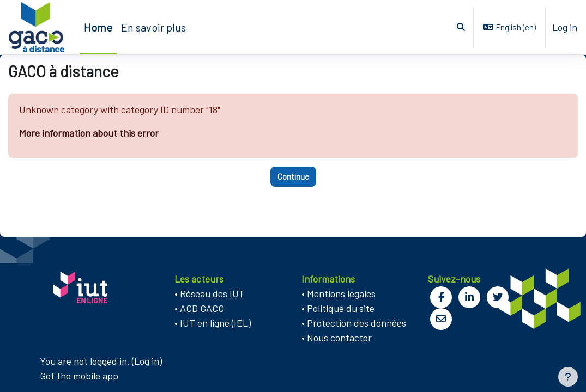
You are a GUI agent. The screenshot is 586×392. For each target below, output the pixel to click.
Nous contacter (339, 338)
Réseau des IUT (212, 293)
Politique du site (341, 308)
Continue (293, 176)
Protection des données (357, 323)
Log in (565, 27)
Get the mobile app (79, 376)
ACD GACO (202, 308)
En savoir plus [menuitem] (153, 27)
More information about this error (89, 133)
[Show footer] (568, 377)
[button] (461, 27)
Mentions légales (341, 293)
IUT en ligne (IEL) (215, 323)
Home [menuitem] (98, 27)
